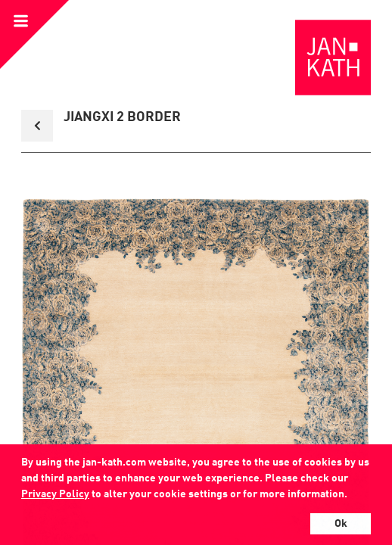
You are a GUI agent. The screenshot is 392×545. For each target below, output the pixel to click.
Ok (341, 524)
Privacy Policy (55, 494)
